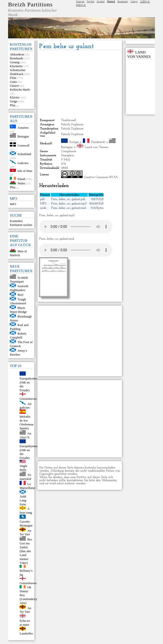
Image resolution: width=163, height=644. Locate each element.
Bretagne (23, 136)
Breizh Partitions (30, 4)
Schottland (24, 154)
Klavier (15, 97)
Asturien (23, 127)
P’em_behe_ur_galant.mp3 (69, 204)
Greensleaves (28, 583)
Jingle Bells (23, 468)
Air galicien (26, 406)
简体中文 (81, 5)
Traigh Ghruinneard (18, 301)
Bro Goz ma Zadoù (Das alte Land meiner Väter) (26, 551)
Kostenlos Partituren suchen (21, 223)
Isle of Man (25, 171)
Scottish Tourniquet (19, 280)
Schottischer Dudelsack (18, 72)
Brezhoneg (123, 1)
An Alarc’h (25, 435)
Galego (134, 1)
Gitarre (14, 86)
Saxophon (68, 155)
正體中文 (145, 2)
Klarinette (16, 66)
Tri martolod (25, 477)
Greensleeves (28, 399)
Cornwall (23, 145)
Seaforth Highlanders (19, 288)
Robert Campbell (18, 335)
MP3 (13, 204)
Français (80, 1)
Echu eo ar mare (25, 623)
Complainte (69, 151)
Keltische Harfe (20, 90)
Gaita (13, 82)
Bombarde (16, 58)
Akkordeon (17, 54)
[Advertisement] (80, 84)
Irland (21, 179)
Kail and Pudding (19, 327)
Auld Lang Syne (23, 500)
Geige (14, 101)
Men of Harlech (18, 253)
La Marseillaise (27, 486)
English (91, 1)
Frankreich (98, 142)
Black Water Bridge (18, 310)
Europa (74, 142)
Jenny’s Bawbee (18, 353)
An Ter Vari (25, 532)
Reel (21, 295)
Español (101, 1)
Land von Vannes (97, 147)
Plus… (14, 105)
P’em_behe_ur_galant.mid (68, 208)
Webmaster (109, 480)
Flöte (13, 78)
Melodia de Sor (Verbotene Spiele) (27, 422)
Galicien (23, 163)
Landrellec (26, 633)
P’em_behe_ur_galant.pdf (68, 199)
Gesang (15, 62)
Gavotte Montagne (26, 523)
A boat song (26, 511)
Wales (21, 183)
